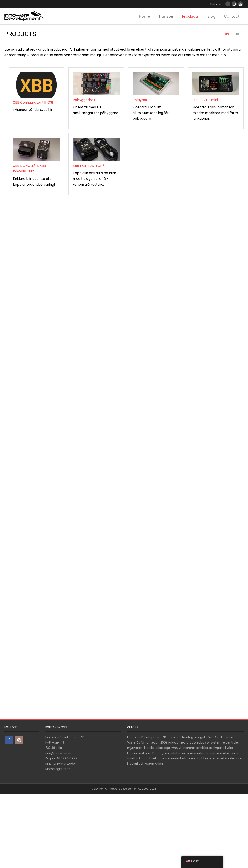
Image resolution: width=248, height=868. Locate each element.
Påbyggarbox (84, 100)
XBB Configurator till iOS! (33, 102)
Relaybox (140, 100)
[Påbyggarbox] (96, 84)
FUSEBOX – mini (205, 100)
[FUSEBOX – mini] (216, 84)
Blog (211, 16)
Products (191, 16)
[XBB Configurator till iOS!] (36, 86)
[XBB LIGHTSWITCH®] (96, 150)
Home (144, 16)
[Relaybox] (156, 84)
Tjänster (166, 16)
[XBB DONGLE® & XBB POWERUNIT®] (36, 150)
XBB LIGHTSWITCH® (88, 166)
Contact (232, 16)
